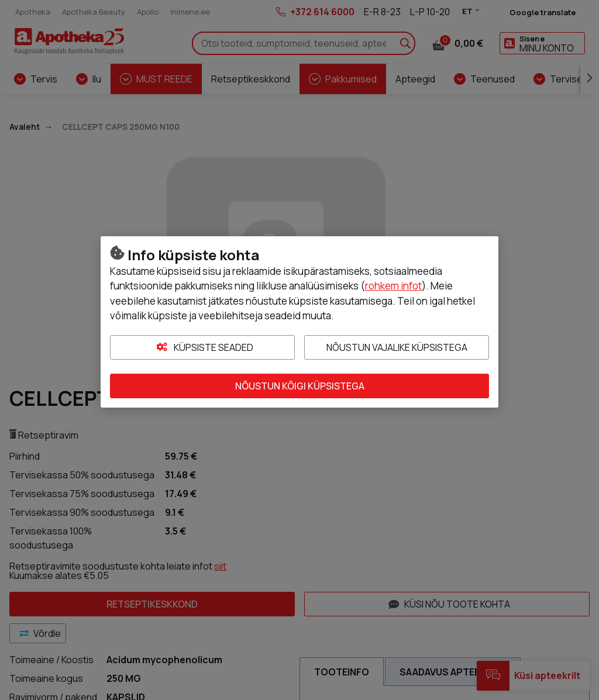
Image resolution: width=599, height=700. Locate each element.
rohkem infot (393, 286)
